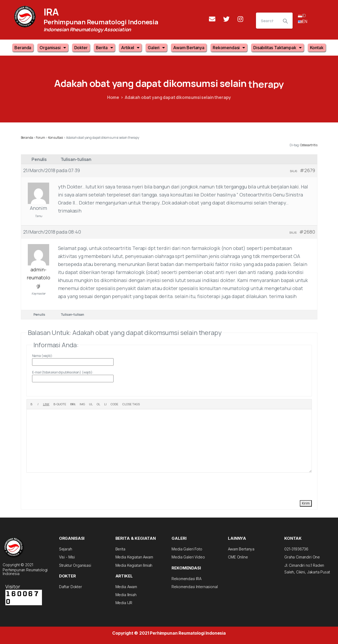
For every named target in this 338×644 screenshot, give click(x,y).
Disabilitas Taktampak (277, 48)
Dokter (81, 48)
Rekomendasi (229, 48)
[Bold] (31, 404)
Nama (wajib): (42, 356)
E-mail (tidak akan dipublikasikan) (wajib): (63, 372)
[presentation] (67, 486)
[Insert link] (46, 404)
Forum (40, 138)
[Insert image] (82, 404)
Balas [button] (294, 171)
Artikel (130, 48)
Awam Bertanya (189, 48)
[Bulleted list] (91, 404)
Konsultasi (56, 138)
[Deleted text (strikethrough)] (73, 404)
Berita (104, 48)
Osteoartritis (309, 145)
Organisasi (53, 48)
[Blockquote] (60, 404)
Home (113, 97)
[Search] (267, 21)
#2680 (307, 232)
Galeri (156, 48)
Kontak (317, 48)
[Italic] (38, 404)
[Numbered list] (98, 404)
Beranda (23, 48)
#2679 (307, 170)
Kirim (306, 503)
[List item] (105, 404)
